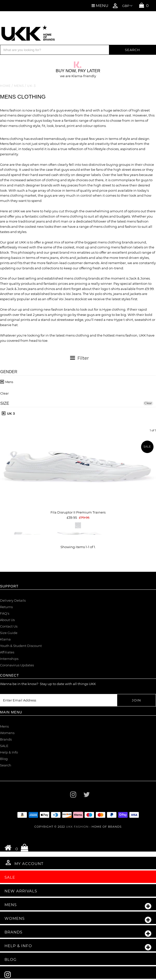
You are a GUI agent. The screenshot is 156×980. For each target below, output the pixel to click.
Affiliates (7, 652)
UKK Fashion (77, 827)
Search (6, 765)
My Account (24, 863)
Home (5, 86)
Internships (9, 659)
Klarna (5, 639)
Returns (6, 607)
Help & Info (9, 752)
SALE (4, 746)
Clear (148, 403)
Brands (6, 739)
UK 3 (8, 413)
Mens (19, 86)
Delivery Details (13, 600)
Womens (7, 733)
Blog (4, 759)
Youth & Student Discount (21, 646)
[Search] (55, 50)
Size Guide (9, 633)
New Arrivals (21, 891)
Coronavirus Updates (17, 665)
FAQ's (5, 613)
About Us (7, 620)
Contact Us (9, 626)
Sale (10, 877)
